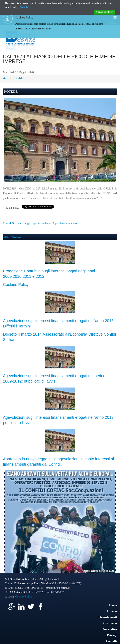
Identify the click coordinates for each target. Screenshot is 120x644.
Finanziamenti (108, 617)
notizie (19, 78)
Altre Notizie (13, 237)
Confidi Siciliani (12, 223)
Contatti (112, 641)
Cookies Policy (16, 285)
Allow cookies (105, 12)
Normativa (110, 629)
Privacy (112, 635)
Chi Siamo (110, 611)
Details (24, 7)
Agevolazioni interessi (65, 223)
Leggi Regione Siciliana (37, 223)
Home (113, 605)
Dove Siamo (109, 623)
